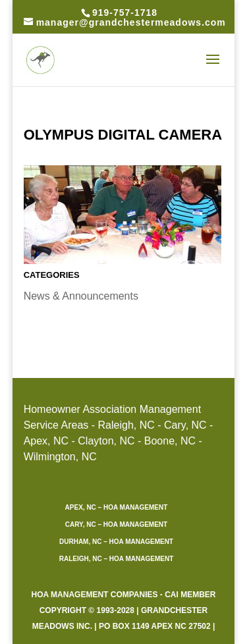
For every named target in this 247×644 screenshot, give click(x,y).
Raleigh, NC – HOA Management (117, 559)
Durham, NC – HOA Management (116, 542)
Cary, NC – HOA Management (116, 524)
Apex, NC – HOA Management (117, 507)
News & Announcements (81, 296)
